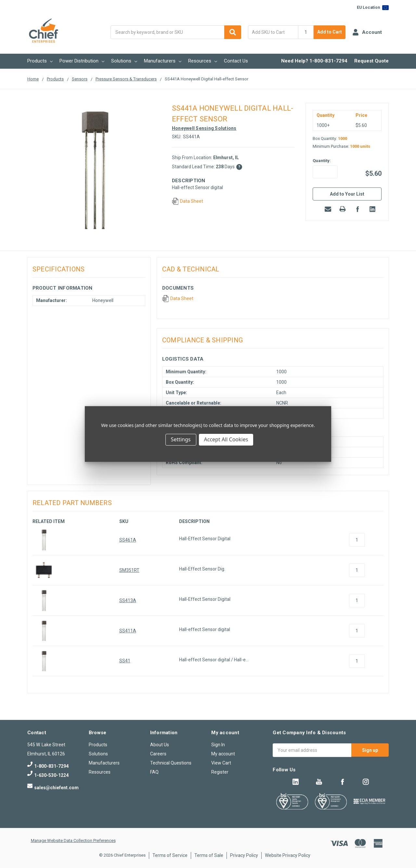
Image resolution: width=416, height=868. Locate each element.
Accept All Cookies (226, 439)
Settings (181, 439)
